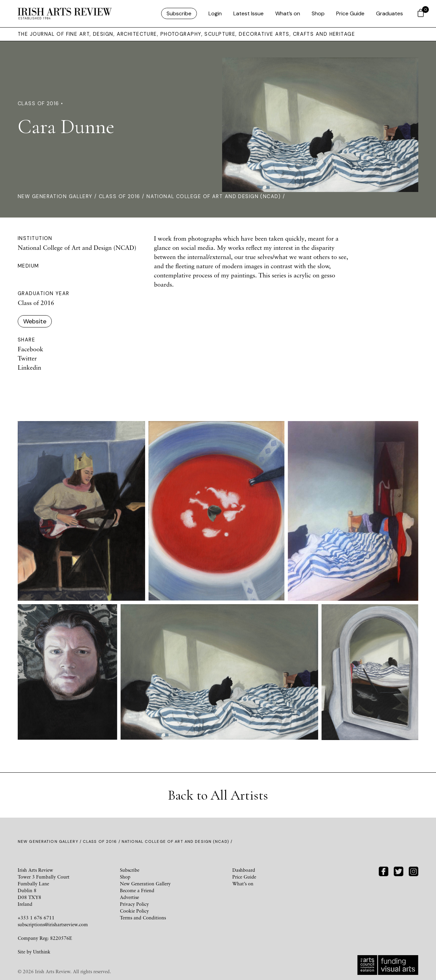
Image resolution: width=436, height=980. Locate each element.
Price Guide (350, 13)
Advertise (129, 897)
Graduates (390, 13)
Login (215, 13)
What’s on (288, 13)
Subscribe (179, 13)
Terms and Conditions (143, 918)
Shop (318, 13)
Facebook (30, 349)
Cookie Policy (134, 911)
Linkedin (29, 367)
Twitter (27, 358)
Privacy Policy (134, 904)
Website (35, 321)
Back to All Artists (218, 795)
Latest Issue (248, 13)
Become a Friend (137, 890)
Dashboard (244, 870)
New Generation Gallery (55, 196)
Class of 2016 (120, 196)
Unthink (42, 952)
